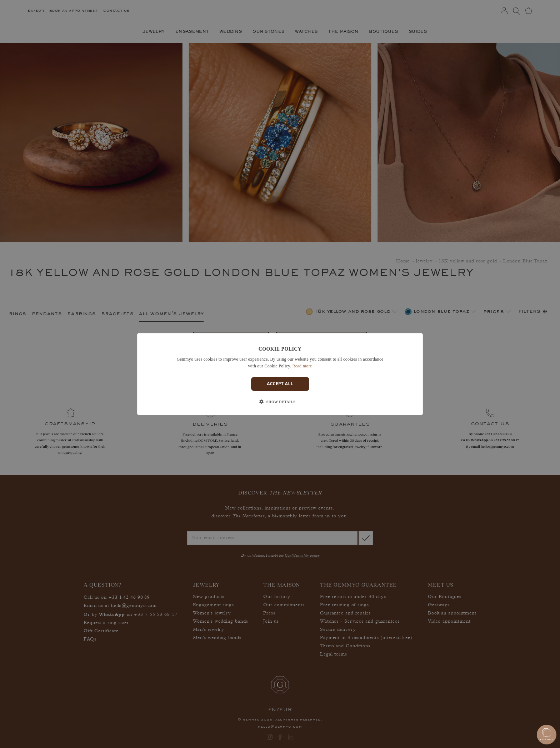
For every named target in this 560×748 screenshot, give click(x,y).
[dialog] (280, 374)
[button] (280, 402)
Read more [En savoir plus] (302, 366)
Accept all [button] (280, 384)
